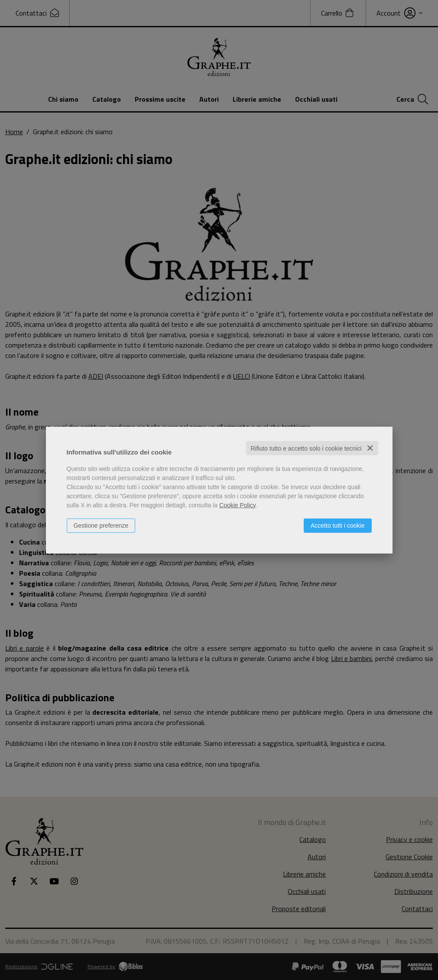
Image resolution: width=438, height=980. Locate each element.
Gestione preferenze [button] (101, 525)
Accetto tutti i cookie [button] (338, 525)
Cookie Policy (237, 505)
